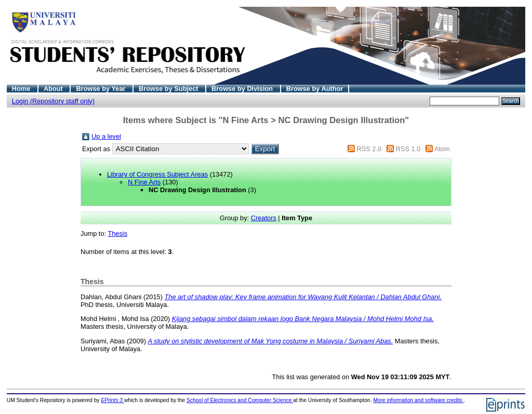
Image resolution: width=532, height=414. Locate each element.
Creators (264, 218)
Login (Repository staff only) (53, 101)
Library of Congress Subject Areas (157, 174)
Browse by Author (315, 89)
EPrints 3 (113, 400)
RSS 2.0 (369, 149)
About (54, 89)
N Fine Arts (144, 182)
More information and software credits (418, 400)
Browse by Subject (169, 89)
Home (22, 89)
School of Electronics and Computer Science (240, 400)
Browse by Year (102, 89)
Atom (442, 149)
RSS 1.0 (408, 149)
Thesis (117, 233)
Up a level (106, 136)
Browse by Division (243, 89)
